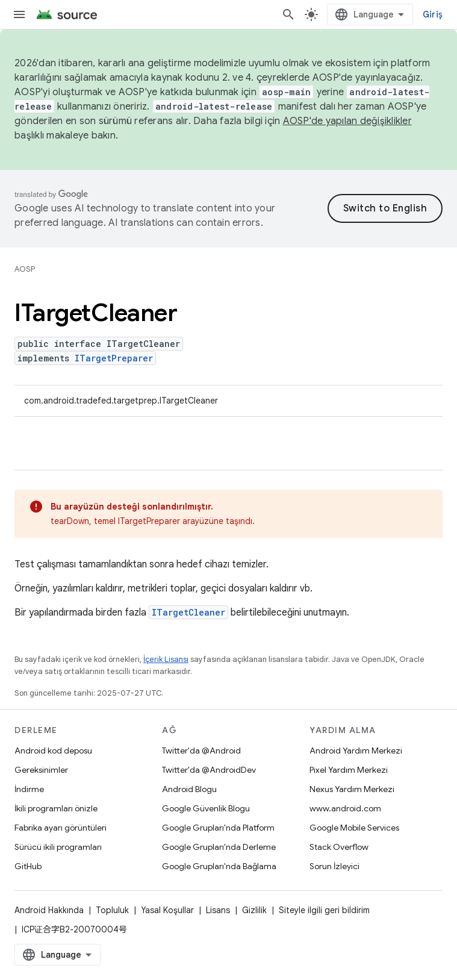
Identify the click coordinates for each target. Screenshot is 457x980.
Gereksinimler (41, 770)
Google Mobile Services (354, 828)
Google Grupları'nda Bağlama (219, 866)
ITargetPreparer (114, 358)
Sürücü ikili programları (58, 847)
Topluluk (112, 910)
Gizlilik (254, 910)
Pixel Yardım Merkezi (349, 770)
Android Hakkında (49, 910)
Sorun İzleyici (334, 866)
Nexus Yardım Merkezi (352, 789)
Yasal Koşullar (167, 910)
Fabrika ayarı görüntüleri (61, 828)
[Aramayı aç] (288, 14)
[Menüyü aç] (19, 14)
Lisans (218, 910)
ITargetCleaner (188, 612)
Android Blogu (189, 789)
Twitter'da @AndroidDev (209, 770)
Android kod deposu (53, 751)
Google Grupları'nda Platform (218, 828)
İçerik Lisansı (166, 659)
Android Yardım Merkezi (356, 751)
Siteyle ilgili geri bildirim (324, 910)
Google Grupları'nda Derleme (219, 847)
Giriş (433, 14)
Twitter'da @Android (201, 751)
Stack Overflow (339, 847)
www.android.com (345, 808)
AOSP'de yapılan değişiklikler (347, 121)
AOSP (25, 269)
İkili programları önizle (56, 808)
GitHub (28, 866)
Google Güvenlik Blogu (206, 808)
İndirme (29, 789)
